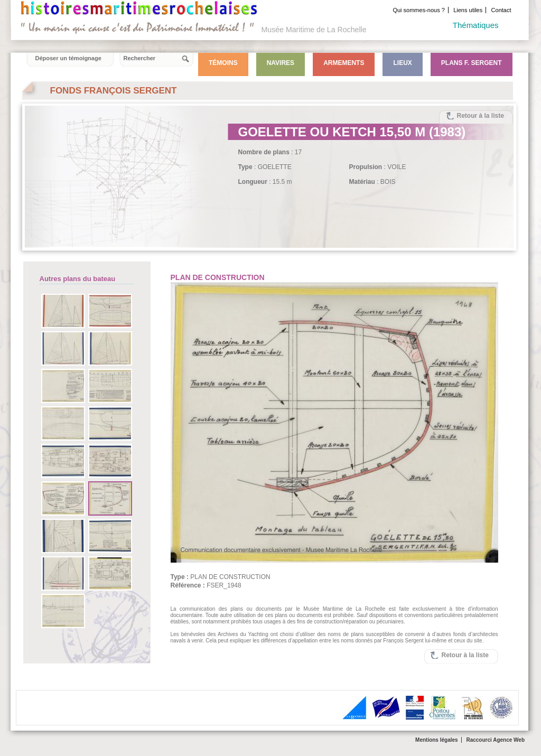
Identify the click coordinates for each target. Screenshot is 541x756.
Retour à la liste (481, 116)
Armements (344, 63)
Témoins (223, 63)
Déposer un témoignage (68, 58)
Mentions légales (437, 740)
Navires (281, 63)
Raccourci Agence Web (495, 740)
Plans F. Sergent (472, 63)
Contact (501, 10)
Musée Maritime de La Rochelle (314, 30)
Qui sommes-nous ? (418, 10)
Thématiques (476, 25)
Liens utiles (468, 10)
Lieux (402, 63)
